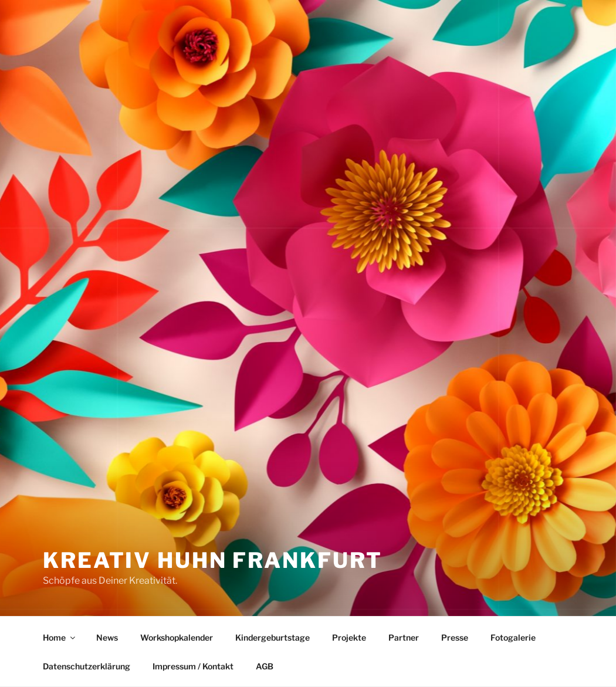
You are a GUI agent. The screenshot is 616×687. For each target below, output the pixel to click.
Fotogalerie (513, 637)
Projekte (349, 637)
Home (60, 637)
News (107, 637)
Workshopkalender (177, 637)
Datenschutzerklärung (87, 666)
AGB (265, 666)
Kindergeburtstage (273, 637)
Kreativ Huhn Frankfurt (213, 560)
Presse (455, 637)
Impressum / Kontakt (193, 666)
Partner (404, 637)
